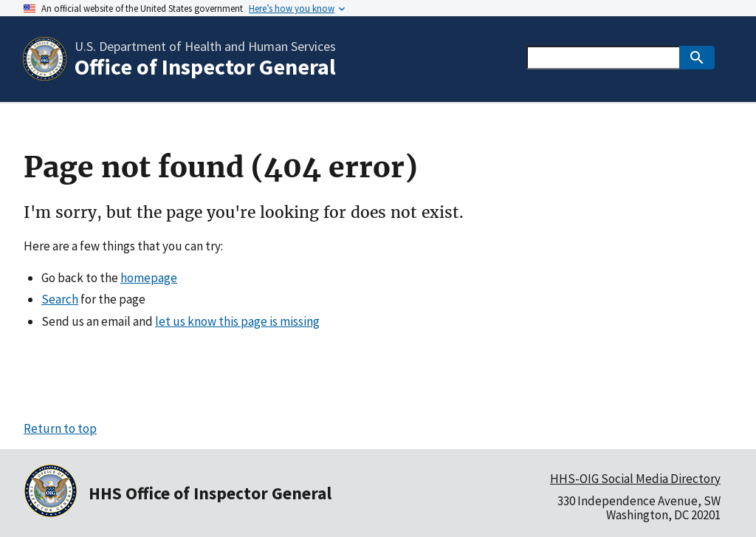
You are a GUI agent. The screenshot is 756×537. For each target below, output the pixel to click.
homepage (149, 278)
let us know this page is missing (237, 321)
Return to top (60, 428)
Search (60, 299)
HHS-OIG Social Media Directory (635, 479)
